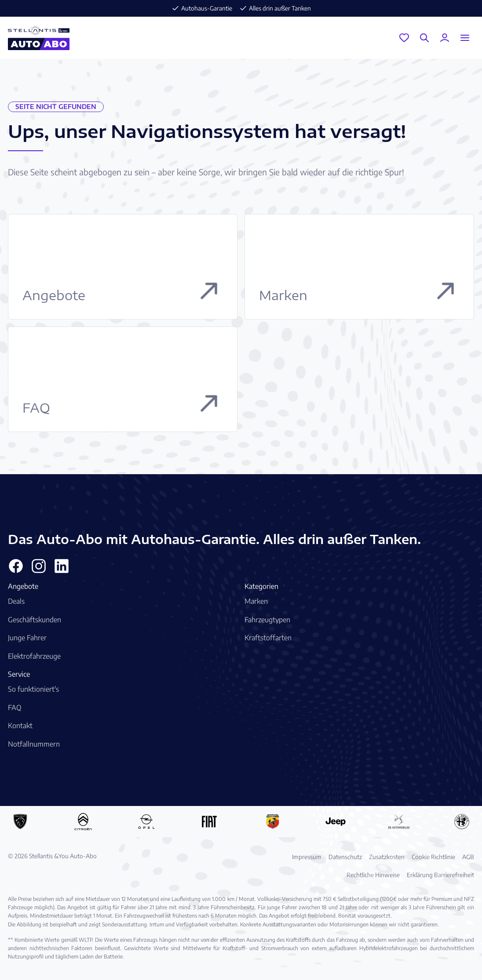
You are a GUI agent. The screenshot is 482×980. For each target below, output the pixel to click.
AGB (468, 857)
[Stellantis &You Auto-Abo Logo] (39, 38)
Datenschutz (345, 857)
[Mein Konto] (445, 38)
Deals (16, 601)
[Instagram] (39, 566)
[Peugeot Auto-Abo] (20, 821)
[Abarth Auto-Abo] (273, 821)
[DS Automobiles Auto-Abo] (399, 821)
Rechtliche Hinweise (373, 875)
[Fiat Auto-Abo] (209, 821)
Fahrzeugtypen (267, 620)
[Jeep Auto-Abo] (336, 821)
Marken (256, 601)
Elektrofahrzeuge (34, 656)
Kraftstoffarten (268, 638)
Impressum (307, 857)
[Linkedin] (62, 566)
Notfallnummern (34, 744)
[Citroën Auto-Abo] (83, 821)
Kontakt (20, 726)
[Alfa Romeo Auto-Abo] (462, 821)
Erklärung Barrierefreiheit (440, 875)
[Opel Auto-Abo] (146, 821)
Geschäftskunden (35, 620)
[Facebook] (16, 566)
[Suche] (424, 38)
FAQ (15, 708)
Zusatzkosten (387, 857)
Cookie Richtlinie (433, 857)
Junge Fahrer (27, 638)
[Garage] (404, 38)
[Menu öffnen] (465, 38)
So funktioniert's (33, 689)
